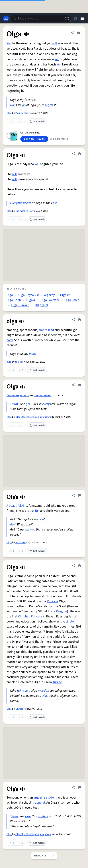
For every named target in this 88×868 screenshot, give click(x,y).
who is (24, 395)
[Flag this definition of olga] (80, 320)
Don (13, 105)
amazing (39, 798)
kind (51, 330)
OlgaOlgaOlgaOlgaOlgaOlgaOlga (33, 417)
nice (41, 519)
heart (33, 354)
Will (9, 43)
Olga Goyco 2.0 (28, 295)
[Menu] (82, 18)
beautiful (15, 506)
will (55, 43)
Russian (44, 691)
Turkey (57, 682)
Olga (9, 113)
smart (43, 330)
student (51, 798)
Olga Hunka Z (20, 305)
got (28, 404)
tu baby (19, 362)
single (70, 622)
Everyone (16, 203)
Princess (53, 601)
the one (30, 530)
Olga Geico (72, 300)
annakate (21, 543)
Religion (61, 611)
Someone (13, 395)
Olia (44, 696)
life (55, 203)
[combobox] (41, 18)
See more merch (59, 139)
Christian (24, 616)
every (46, 404)
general (40, 803)
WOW (15, 404)
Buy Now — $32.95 (34, 139)
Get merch (37, 122)
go (24, 105)
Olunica (19, 709)
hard (10, 340)
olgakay (49, 295)
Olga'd (31, 300)
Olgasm (65, 295)
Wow (15, 816)
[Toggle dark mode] (76, 18)
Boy (13, 524)
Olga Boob (14, 300)
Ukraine (23, 691)
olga (9, 362)
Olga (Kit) (41, 305)
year (28, 816)
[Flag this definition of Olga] (79, 33)
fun (37, 511)
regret (49, 105)
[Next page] (53, 856)
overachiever (42, 395)
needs (27, 203)
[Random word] (67, 18)
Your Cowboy (22, 113)
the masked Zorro (25, 211)
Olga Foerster (50, 300)
